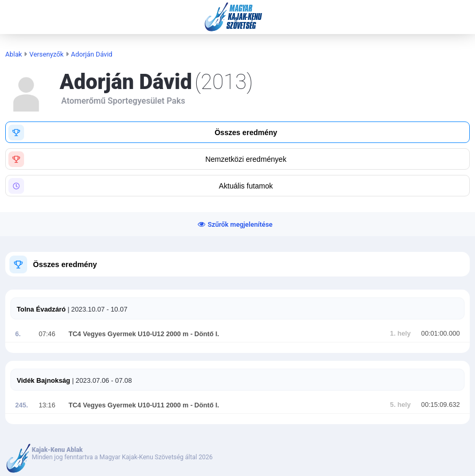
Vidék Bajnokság (43, 380)
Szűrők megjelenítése (240, 224)
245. (22, 405)
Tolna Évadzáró (41, 309)
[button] (237, 132)
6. (18, 334)
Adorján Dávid (92, 54)
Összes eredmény (65, 264)
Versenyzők (47, 54)
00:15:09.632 (440, 405)
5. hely (400, 405)
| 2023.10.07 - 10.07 (97, 309)
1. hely (400, 334)
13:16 (47, 405)
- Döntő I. (203, 334)
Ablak (14, 54)
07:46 (47, 334)
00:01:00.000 (440, 334)
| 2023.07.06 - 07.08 (101, 380)
